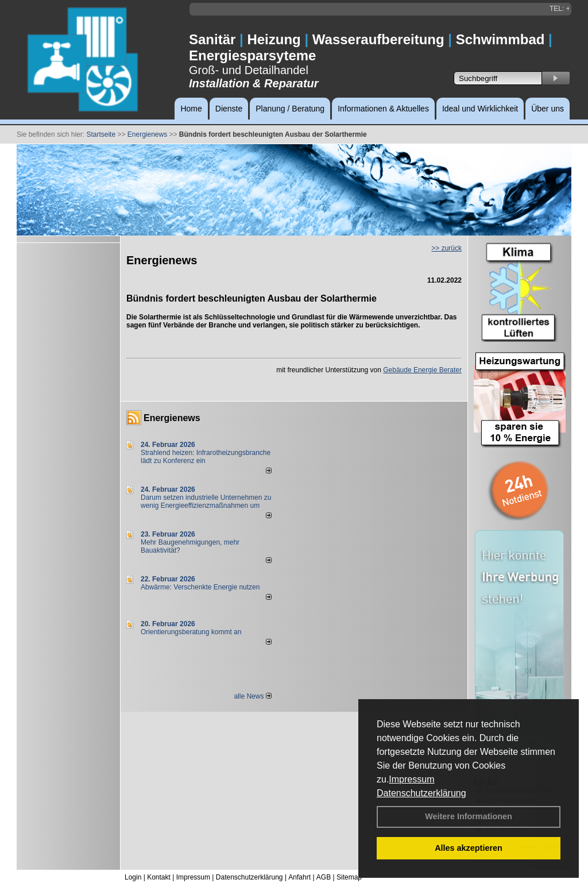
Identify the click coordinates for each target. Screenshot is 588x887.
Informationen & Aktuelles (383, 109)
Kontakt (159, 877)
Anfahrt (299, 877)
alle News (252, 696)
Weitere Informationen (469, 816)
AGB (324, 877)
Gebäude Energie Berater (422, 370)
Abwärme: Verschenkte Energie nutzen (200, 587)
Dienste (229, 109)
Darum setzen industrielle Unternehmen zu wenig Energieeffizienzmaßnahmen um (206, 502)
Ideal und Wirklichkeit (480, 109)
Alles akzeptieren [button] (469, 848)
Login (133, 877)
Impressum (411, 779)
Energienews (172, 418)
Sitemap (349, 877)
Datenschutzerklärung (421, 793)
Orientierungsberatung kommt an (191, 632)
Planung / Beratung (290, 109)
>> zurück (446, 248)
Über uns (548, 109)
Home (191, 109)
